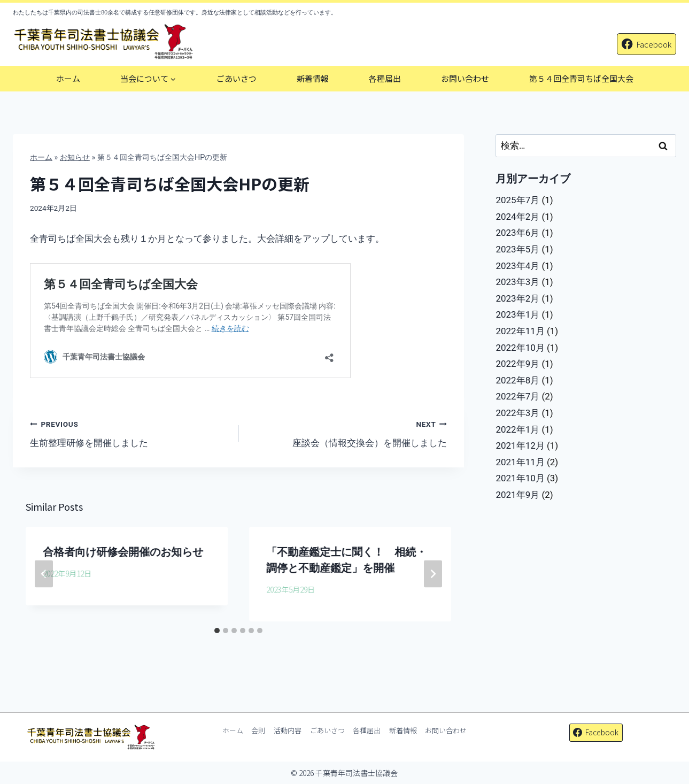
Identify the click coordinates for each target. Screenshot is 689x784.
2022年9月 (517, 364)
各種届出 (385, 78)
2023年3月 (517, 282)
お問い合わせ (465, 78)
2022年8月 (517, 380)
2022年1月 (517, 429)
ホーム (68, 78)
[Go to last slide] (44, 574)
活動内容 (288, 730)
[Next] (433, 574)
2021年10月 (520, 478)
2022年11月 (520, 331)
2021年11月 (520, 462)
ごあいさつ (237, 78)
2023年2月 (517, 298)
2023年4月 (517, 266)
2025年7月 (517, 200)
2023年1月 (517, 314)
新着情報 (313, 78)
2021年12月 (520, 445)
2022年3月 (517, 413)
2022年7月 (517, 396)
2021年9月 (517, 495)
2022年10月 (520, 348)
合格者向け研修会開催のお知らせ (123, 552)
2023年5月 (517, 249)
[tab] (217, 631)
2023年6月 (517, 233)
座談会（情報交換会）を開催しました (347, 432)
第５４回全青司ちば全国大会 (581, 78)
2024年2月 (517, 217)
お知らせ (75, 157)
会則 (258, 730)
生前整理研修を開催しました (130, 432)
